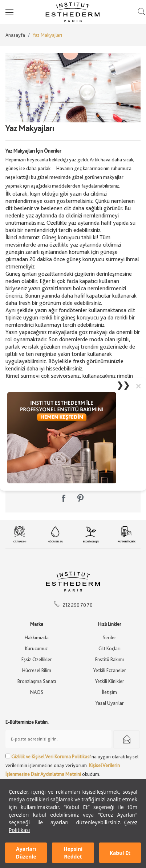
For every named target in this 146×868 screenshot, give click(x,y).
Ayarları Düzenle (26, 853)
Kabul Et (120, 853)
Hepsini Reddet (73, 853)
